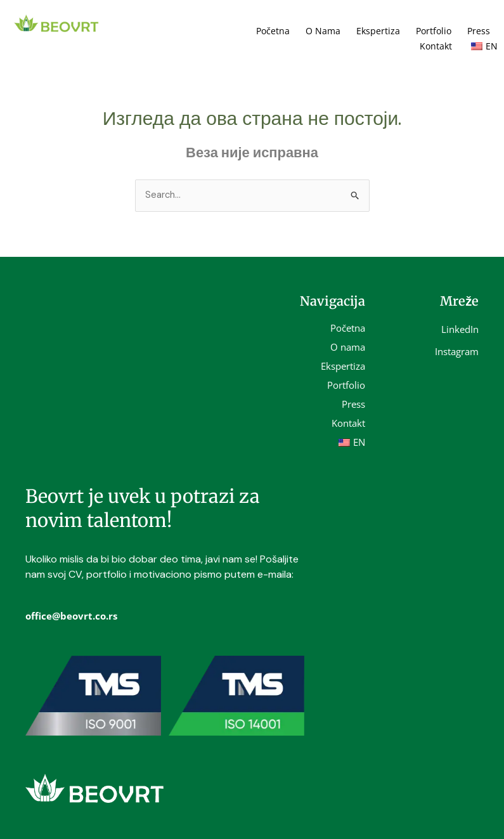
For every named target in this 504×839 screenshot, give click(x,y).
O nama (323, 31)
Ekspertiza (378, 31)
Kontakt (436, 46)
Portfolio (434, 31)
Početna (273, 31)
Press (479, 31)
